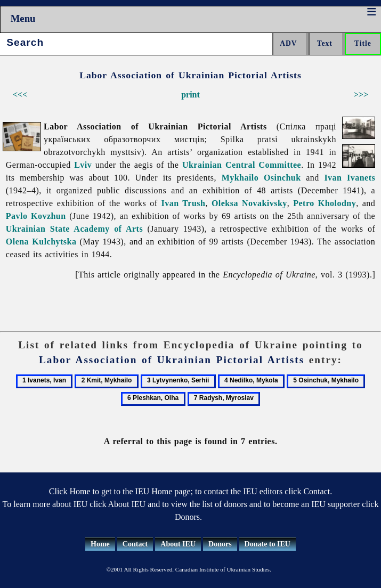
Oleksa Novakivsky (249, 203)
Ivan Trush (184, 203)
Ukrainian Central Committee (242, 165)
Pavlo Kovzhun (36, 216)
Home (100, 544)
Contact (135, 544)
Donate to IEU (267, 544)
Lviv (83, 165)
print (190, 95)
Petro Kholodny (325, 203)
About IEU (178, 544)
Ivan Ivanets (350, 178)
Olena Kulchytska (41, 242)
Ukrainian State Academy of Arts (74, 229)
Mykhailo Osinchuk (261, 178)
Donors (220, 544)
